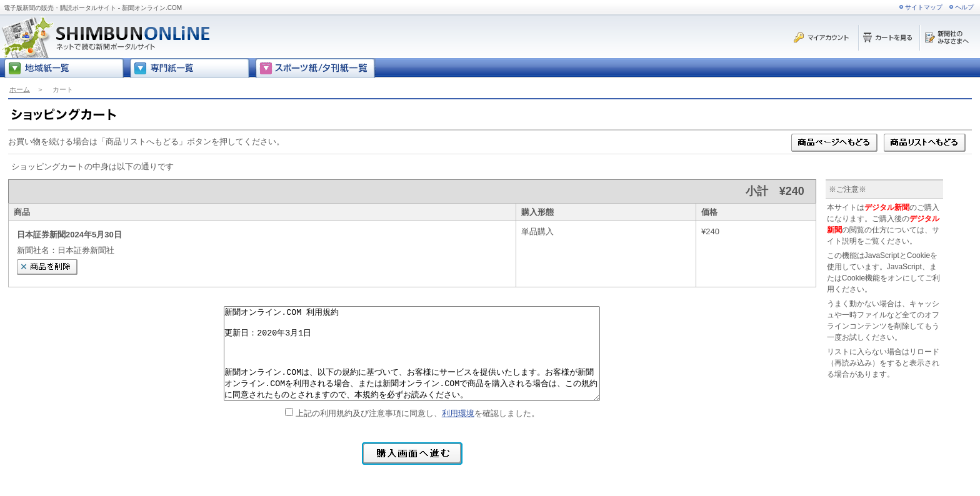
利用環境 (458, 413)
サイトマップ (924, 7)
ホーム (20, 89)
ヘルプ (964, 7)
